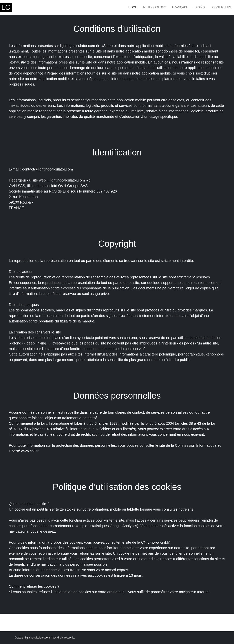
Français (179, 7)
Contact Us (222, 7)
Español (200, 7)
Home (133, 7)
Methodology (155, 7)
